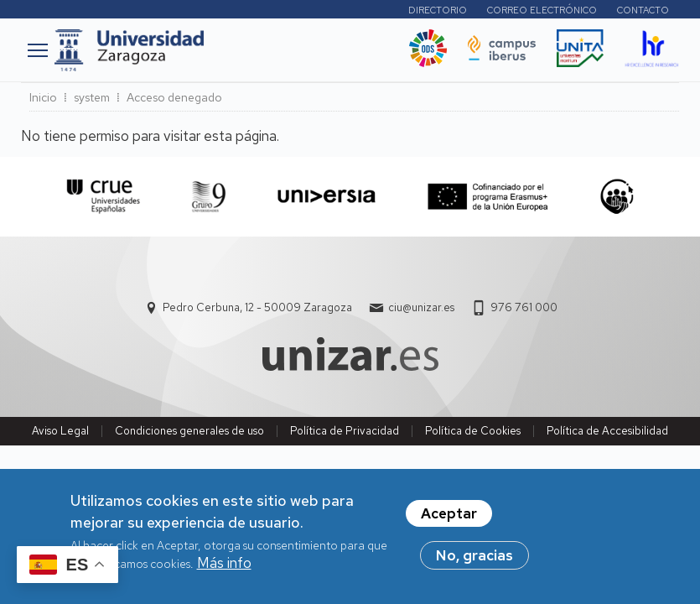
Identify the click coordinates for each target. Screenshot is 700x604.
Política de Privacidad (345, 431)
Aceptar (449, 521)
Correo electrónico (542, 10)
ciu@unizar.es (421, 307)
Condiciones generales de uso (189, 431)
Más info (224, 570)
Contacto (643, 10)
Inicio (43, 97)
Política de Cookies (473, 431)
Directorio (438, 10)
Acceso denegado (174, 97)
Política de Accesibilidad (607, 431)
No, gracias (474, 563)
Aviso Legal (60, 431)
